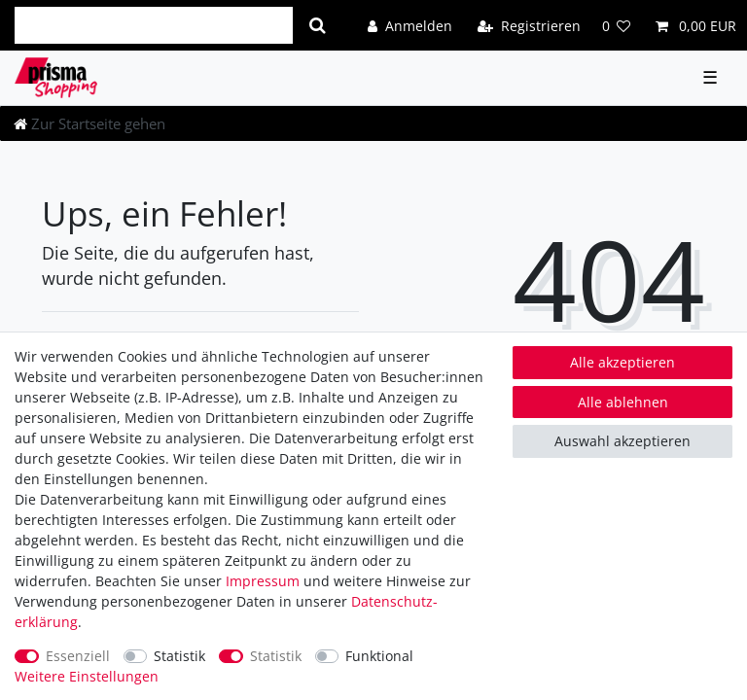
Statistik (179, 656)
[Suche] (318, 25)
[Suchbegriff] (154, 25)
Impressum (263, 581)
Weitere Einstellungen (87, 676)
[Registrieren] (529, 25)
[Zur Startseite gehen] (89, 123)
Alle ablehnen (623, 402)
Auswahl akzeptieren (622, 441)
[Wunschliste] (617, 25)
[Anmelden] (410, 25)
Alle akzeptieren (622, 362)
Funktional (379, 656)
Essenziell (78, 656)
